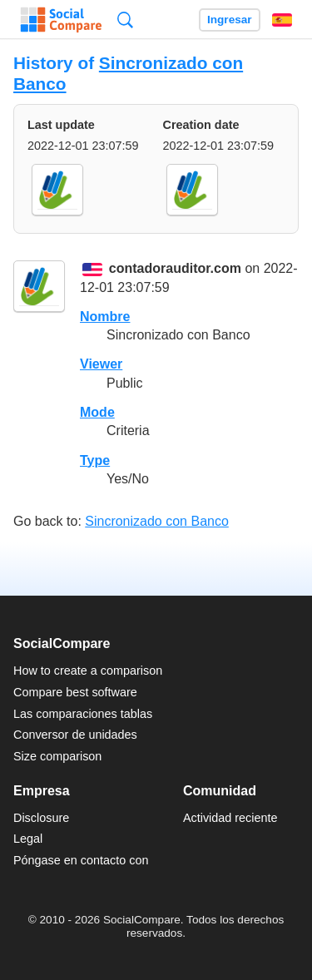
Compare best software (75, 692)
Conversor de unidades (75, 735)
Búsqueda (125, 20)
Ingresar (230, 20)
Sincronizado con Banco (157, 521)
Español (282, 20)
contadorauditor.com (175, 269)
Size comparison (57, 756)
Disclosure (41, 818)
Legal (28, 839)
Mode (97, 412)
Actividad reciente (230, 818)
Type (95, 460)
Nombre (105, 317)
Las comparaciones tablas (83, 714)
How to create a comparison (88, 671)
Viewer (101, 364)
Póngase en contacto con (81, 860)
